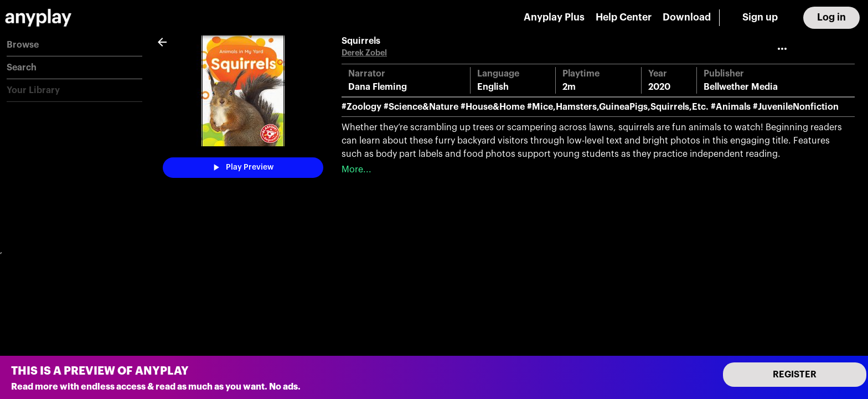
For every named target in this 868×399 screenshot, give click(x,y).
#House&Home (493, 107)
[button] (74, 45)
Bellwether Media (741, 87)
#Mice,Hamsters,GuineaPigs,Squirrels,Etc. (618, 107)
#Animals (731, 107)
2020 (659, 87)
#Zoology (361, 107)
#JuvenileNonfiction (796, 107)
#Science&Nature (421, 107)
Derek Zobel (364, 53)
